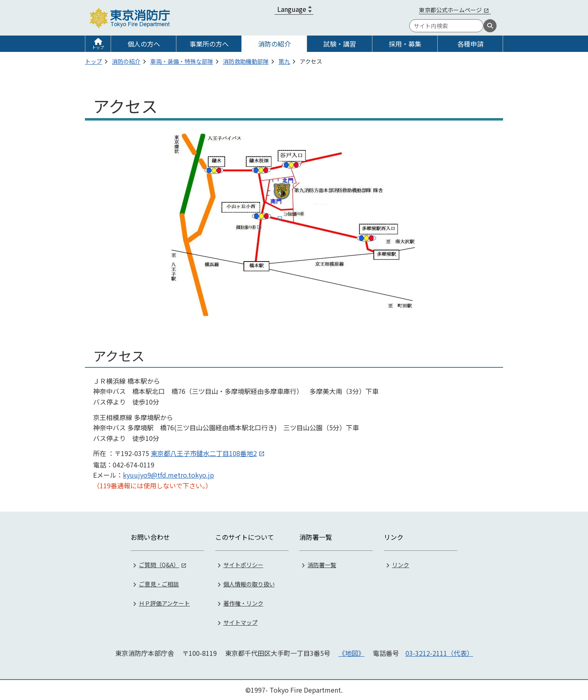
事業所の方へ (209, 44)
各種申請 (470, 44)
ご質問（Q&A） (159, 565)
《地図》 (352, 653)
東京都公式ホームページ (450, 10)
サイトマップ (241, 622)
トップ (98, 47)
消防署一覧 (322, 565)
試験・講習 (340, 44)
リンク (401, 565)
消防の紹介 (274, 44)
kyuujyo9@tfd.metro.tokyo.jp (168, 475)
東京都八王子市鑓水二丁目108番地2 (204, 453)
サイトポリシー (243, 565)
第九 (284, 61)
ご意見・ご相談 (159, 584)
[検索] (490, 26)
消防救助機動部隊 (246, 61)
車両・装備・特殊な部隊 (182, 61)
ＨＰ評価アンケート (164, 603)
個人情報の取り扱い (249, 584)
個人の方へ (144, 44)
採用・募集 (405, 44)
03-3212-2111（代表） (439, 653)
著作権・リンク (243, 603)
